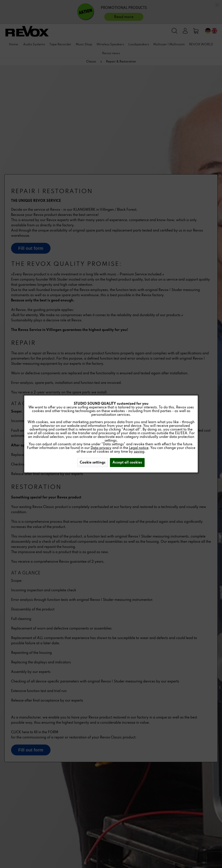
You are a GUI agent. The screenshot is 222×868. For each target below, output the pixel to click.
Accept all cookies (127, 463)
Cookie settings (93, 463)
